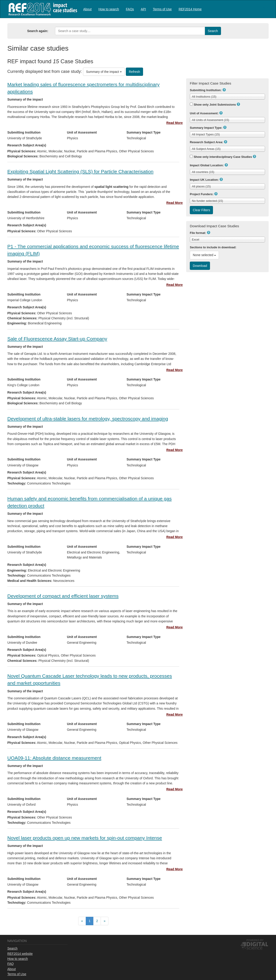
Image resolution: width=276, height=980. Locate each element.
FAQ (11, 964)
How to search (109, 9)
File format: (198, 233)
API (143, 9)
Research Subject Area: (206, 142)
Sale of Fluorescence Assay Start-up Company (57, 339)
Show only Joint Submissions (215, 105)
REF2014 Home (190, 9)
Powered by (255, 940)
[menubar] (142, 9)
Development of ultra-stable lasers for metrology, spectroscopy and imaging (88, 419)
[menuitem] (87, 9)
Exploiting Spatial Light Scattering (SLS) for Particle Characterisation (80, 171)
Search (12, 948)
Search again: (38, 31)
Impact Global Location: (207, 165)
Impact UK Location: (204, 180)
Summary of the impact (104, 72)
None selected (204, 255)
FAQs (130, 9)
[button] (224, 90)
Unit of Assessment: (204, 113)
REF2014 (42, 9)
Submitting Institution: (206, 90)
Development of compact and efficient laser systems (63, 596)
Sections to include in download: (213, 247)
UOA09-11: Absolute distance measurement (54, 758)
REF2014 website (20, 954)
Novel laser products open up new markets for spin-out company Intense (85, 838)
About (87, 9)
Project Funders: (202, 194)
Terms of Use (162, 9)
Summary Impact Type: (206, 128)
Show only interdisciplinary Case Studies (223, 157)
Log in (264, 7)
